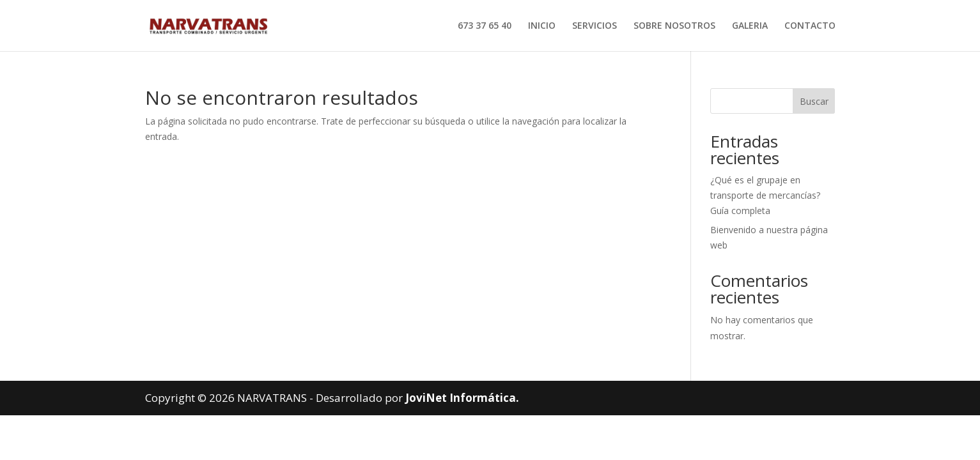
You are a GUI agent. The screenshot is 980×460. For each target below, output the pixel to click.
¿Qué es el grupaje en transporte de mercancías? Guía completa (765, 195)
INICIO (542, 26)
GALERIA (750, 26)
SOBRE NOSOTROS (674, 26)
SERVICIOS (595, 26)
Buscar (814, 101)
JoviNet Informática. (462, 398)
